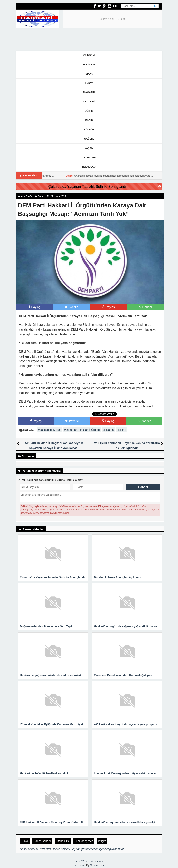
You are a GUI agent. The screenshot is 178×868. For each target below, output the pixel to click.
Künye (25, 841)
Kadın (89, 120)
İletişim (102, 841)
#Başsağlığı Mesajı (50, 430)
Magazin (89, 92)
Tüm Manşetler (83, 841)
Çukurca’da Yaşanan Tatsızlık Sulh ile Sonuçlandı (87, 187)
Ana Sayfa (27, 196)
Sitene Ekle (63, 841)
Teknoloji (89, 167)
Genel (41, 196)
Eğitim (89, 111)
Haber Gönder (42, 841)
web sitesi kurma (95, 861)
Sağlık (89, 139)
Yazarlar (89, 157)
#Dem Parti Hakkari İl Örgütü (82, 430)
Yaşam (89, 148)
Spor (89, 74)
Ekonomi (89, 102)
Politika (89, 64)
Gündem (89, 55)
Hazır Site (80, 861)
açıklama (108, 430)
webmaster (80, 865)
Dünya (89, 83)
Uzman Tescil (97, 865)
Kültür (89, 129)
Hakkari (121, 430)
